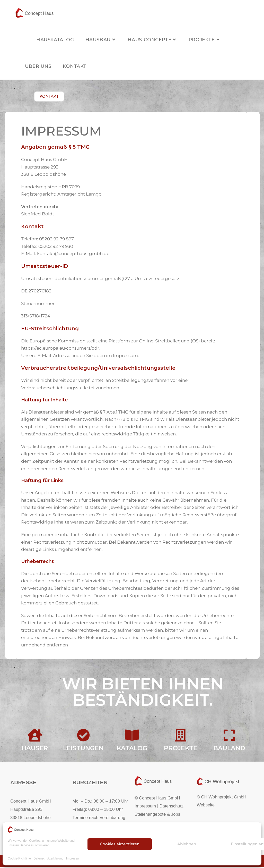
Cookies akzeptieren (120, 844)
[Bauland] (229, 736)
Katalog (132, 749)
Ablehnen (187, 844)
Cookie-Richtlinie (19, 858)
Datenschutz (171, 807)
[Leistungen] (83, 736)
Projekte (181, 749)
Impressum (74, 858)
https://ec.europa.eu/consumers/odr (60, 349)
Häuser (35, 749)
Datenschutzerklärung (49, 858)
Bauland (229, 749)
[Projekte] (181, 736)
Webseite (206, 806)
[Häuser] (35, 736)
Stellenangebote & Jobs (157, 815)
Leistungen (83, 749)
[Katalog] (132, 736)
